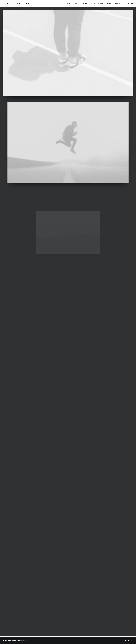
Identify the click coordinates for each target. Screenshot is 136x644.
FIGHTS (100, 4)
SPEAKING (109, 4)
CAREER (93, 4)
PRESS (76, 4)
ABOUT (69, 4)
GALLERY (84, 4)
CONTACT (119, 4)
